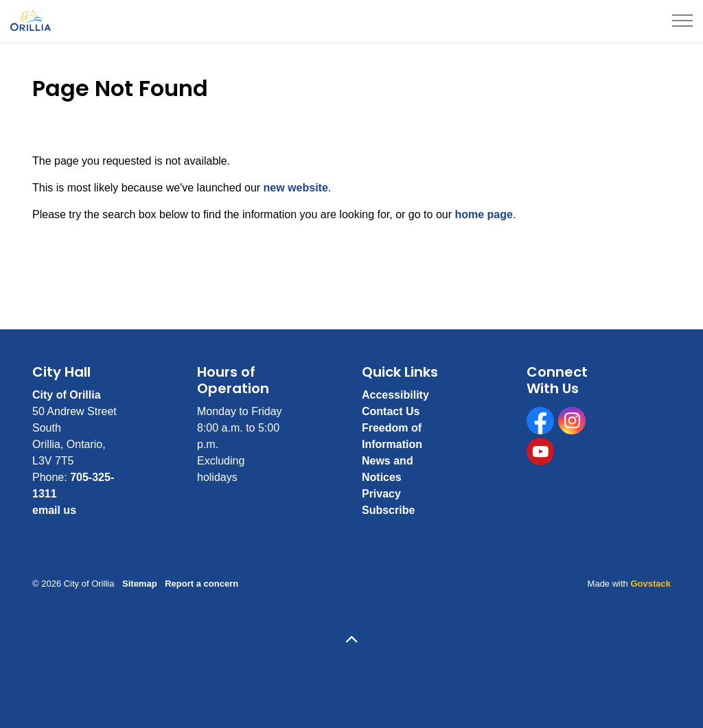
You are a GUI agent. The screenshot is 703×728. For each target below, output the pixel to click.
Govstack (650, 584)
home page (483, 214)
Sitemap (140, 584)
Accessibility (395, 395)
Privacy (381, 494)
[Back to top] (351, 641)
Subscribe (388, 510)
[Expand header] (682, 21)
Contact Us (391, 411)
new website (296, 188)
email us (54, 510)
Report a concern (201, 584)
